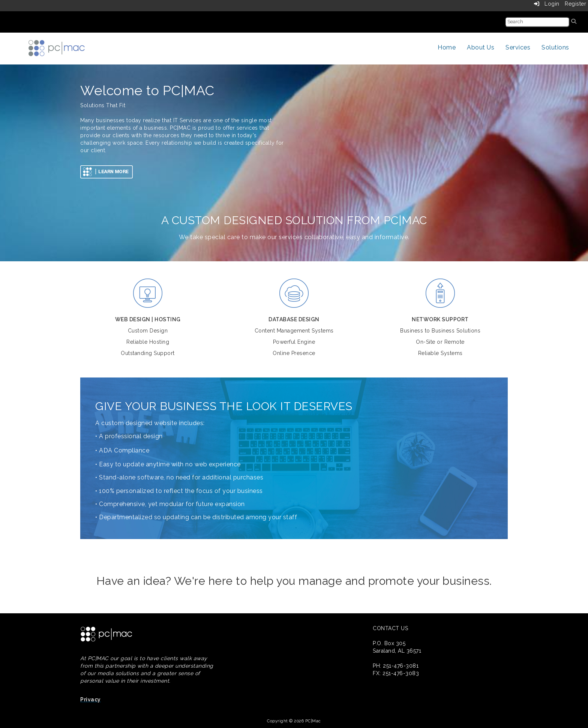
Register (575, 4)
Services (518, 47)
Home (447, 47)
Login (547, 4)
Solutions (555, 47)
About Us (481, 47)
